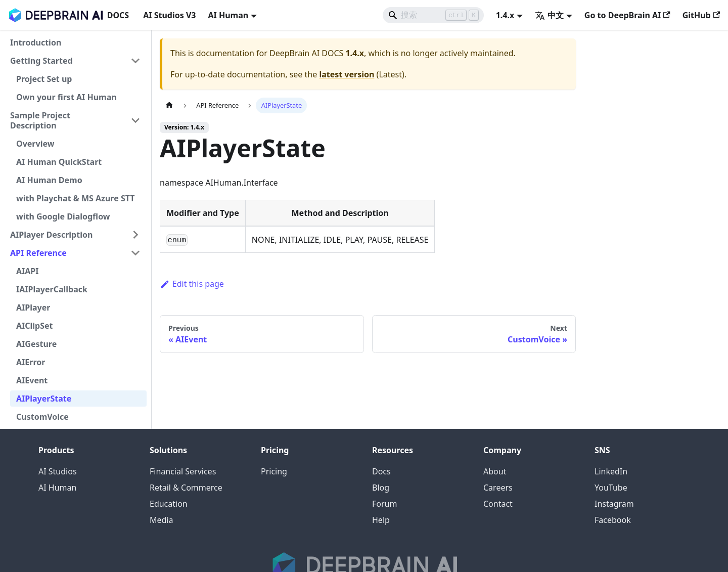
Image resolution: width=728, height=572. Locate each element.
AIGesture (36, 344)
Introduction (36, 42)
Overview (35, 144)
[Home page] (169, 105)
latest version (347, 74)
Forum (384, 504)
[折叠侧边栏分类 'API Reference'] (135, 253)
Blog (381, 488)
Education (169, 504)
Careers (498, 488)
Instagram (614, 504)
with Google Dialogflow (63, 216)
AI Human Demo (49, 180)
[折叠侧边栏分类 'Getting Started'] (135, 61)
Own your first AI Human (66, 97)
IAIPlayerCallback (52, 289)
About (495, 471)
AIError (31, 362)
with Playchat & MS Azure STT (75, 198)
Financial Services (183, 471)
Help (381, 520)
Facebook (613, 520)
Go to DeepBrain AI (627, 15)
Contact (498, 504)
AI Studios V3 (169, 15)
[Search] (433, 15)
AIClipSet (35, 326)
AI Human (57, 488)
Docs (381, 471)
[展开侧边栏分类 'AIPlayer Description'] (135, 235)
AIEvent (32, 380)
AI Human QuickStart (59, 162)
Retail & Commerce (186, 488)
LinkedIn (611, 471)
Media (161, 520)
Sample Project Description (40, 120)
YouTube (611, 488)
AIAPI (28, 271)
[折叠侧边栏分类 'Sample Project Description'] (135, 120)
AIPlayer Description (51, 235)
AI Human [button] (228, 15)
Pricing (274, 471)
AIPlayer (33, 307)
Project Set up (44, 79)
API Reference (38, 253)
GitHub (701, 15)
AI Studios (58, 471)
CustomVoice (42, 417)
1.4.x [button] (505, 15)
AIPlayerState (44, 399)
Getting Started (41, 61)
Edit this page (192, 284)
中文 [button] (549, 15)
